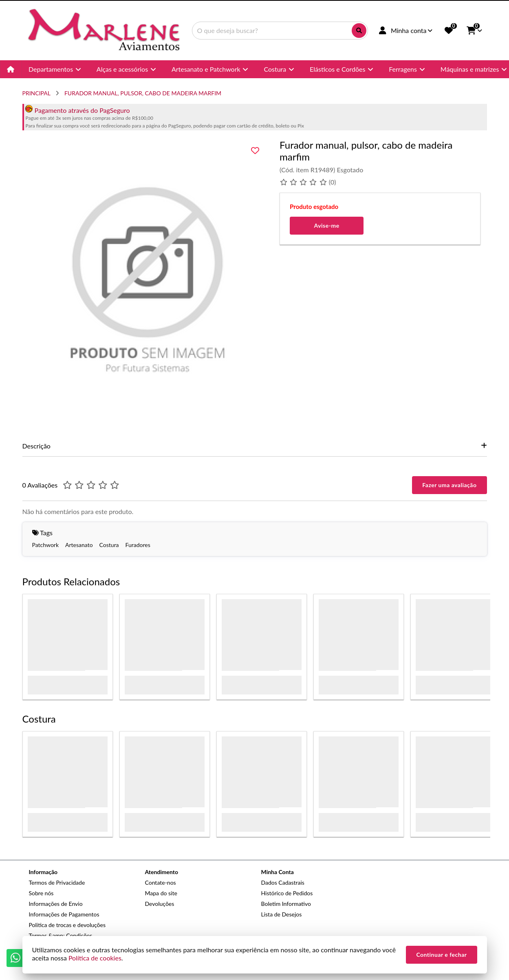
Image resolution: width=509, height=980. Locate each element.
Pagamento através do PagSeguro (77, 110)
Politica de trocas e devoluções (67, 925)
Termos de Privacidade (57, 882)
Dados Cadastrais (283, 882)
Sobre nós (41, 893)
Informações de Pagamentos (64, 914)
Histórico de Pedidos (287, 893)
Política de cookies (95, 958)
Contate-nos (161, 882)
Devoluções (160, 904)
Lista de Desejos (282, 914)
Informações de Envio (56, 904)
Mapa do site (161, 893)
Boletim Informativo (286, 904)
